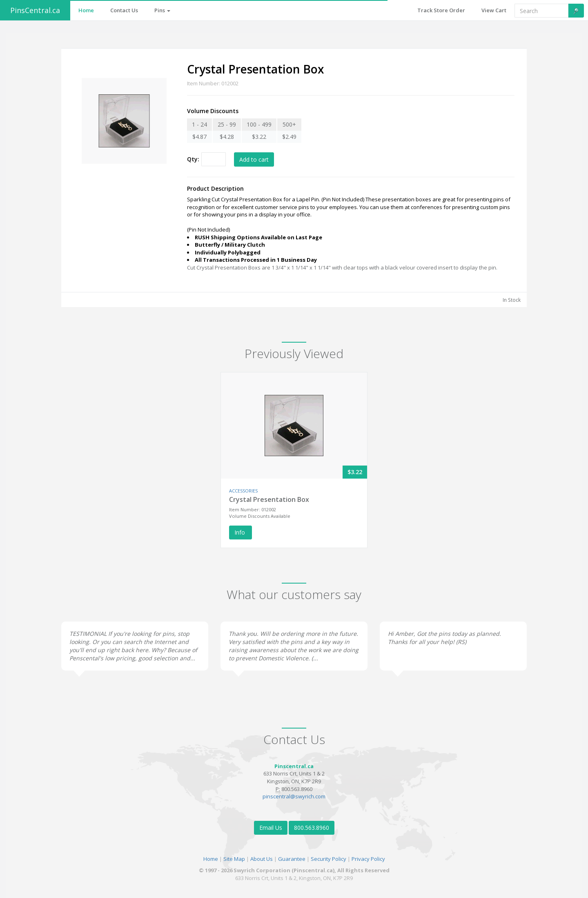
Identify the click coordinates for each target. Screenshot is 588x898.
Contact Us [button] (124, 10)
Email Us (271, 828)
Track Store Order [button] (441, 10)
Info (241, 532)
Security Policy (329, 859)
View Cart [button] (494, 10)
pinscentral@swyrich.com (294, 796)
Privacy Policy (368, 859)
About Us (262, 859)
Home (211, 859)
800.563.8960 (312, 828)
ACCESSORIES (243, 491)
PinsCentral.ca (35, 10)
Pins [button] (162, 10)
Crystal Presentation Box (269, 499)
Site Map (234, 859)
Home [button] (86, 10)
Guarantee (292, 859)
